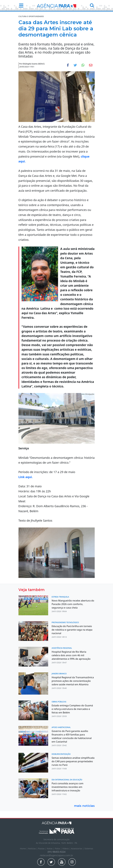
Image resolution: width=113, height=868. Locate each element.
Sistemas (89, 849)
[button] (20, 5)
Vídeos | (67, 849)
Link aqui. (26, 477)
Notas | (51, 849)
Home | (24, 849)
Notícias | (33, 849)
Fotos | (59, 849)
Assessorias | (78, 849)
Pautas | (42, 849)
